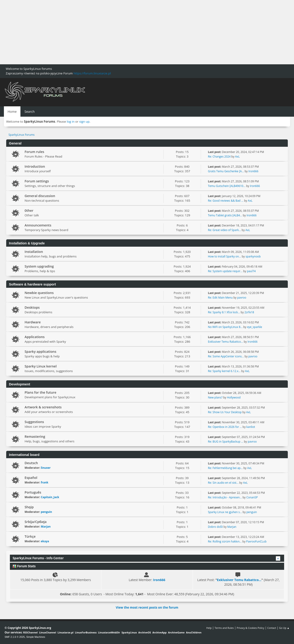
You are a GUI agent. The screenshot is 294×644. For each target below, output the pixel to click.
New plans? (215, 397)
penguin (47, 512)
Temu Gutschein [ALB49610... (227, 186)
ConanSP (252, 497)
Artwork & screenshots (43, 407)
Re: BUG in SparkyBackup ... (226, 442)
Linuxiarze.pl (66, 632)
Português (33, 492)
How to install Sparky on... (224, 256)
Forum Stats (24, 566)
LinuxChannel (48, 632)
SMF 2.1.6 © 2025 (15, 637)
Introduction (35, 166)
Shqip (29, 507)
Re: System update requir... (225, 271)
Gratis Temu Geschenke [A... (226, 171)
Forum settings (37, 181)
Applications (35, 337)
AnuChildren (194, 632)
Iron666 (253, 171)
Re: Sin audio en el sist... (223, 483)
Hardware (33, 322)
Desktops (32, 307)
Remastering (35, 436)
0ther (29, 210)
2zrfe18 (249, 312)
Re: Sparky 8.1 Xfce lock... (224, 312)
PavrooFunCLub (256, 541)
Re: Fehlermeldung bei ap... (225, 468)
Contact (272, 628)
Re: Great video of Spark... (224, 230)
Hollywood (234, 397)
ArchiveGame (176, 632)
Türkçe (30, 536)
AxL (237, 157)
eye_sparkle (255, 327)
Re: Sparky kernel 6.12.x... (224, 371)
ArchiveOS (145, 632)
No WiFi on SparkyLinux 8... (225, 327)
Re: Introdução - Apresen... (225, 497)
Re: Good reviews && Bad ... (226, 201)
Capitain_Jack (50, 497)
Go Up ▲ (284, 628)
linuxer (46, 468)
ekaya (45, 541)
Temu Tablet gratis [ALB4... (225, 215)
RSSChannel (30, 632)
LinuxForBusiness (86, 632)
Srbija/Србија (36, 522)
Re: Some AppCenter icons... (226, 356)
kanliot (251, 427)
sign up (84, 121)
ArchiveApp (159, 632)
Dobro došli (215, 527)
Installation (34, 251)
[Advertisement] (138, 32)
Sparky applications (40, 351)
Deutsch (31, 463)
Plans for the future (40, 392)
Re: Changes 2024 (219, 157)
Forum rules (34, 152)
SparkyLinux (129, 632)
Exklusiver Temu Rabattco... (225, 342)
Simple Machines (36, 637)
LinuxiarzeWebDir (109, 632)
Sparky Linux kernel (41, 366)
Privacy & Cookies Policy (250, 628)
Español (31, 477)
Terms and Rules (224, 628)
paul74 (251, 271)
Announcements (38, 225)
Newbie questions (39, 293)
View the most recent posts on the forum (147, 607)
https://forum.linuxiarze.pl (92, 73)
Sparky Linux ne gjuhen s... (225, 512)
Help (209, 628)
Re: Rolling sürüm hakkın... (225, 541)
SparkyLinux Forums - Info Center (38, 558)
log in (71, 121)
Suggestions (34, 422)
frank (45, 482)
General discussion (40, 196)
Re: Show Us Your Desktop (225, 412)
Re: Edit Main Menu (220, 298)
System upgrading (39, 266)
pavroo (242, 298)
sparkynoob (253, 256)
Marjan (46, 527)
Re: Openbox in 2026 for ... (225, 427)
